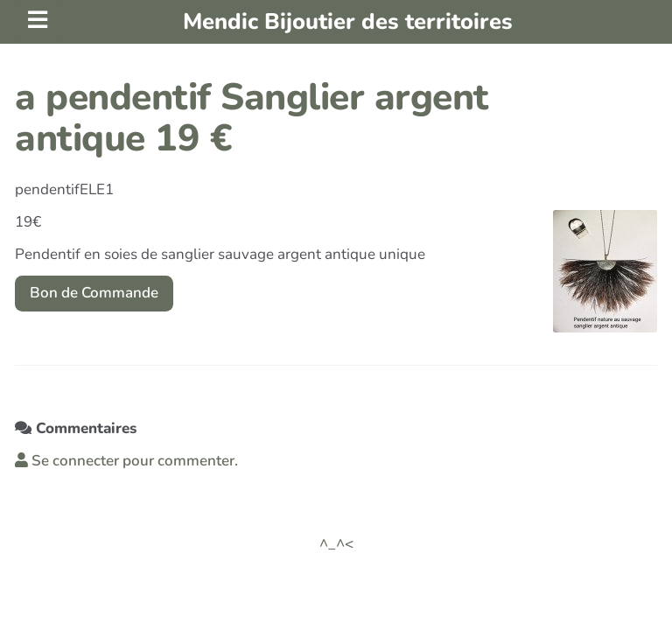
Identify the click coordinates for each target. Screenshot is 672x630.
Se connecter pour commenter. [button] (126, 461)
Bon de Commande (94, 293)
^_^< (336, 544)
